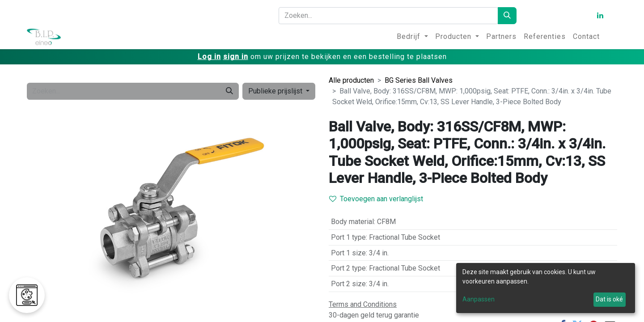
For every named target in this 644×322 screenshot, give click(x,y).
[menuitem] (412, 37)
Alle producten (351, 80)
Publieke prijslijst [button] (276, 91)
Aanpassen (479, 299)
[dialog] (546, 288)
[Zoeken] (507, 16)
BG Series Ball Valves (419, 80)
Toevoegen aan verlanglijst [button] (376, 199)
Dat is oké (609, 299)
